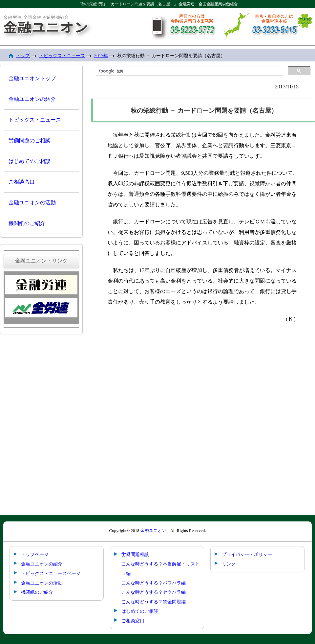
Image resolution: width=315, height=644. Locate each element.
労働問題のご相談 (30, 140)
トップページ (35, 554)
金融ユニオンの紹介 (32, 99)
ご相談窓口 (22, 182)
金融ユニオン (153, 530)
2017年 (101, 56)
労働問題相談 (135, 554)
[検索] (189, 71)
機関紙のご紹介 (27, 223)
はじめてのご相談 (30, 161)
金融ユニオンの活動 (32, 203)
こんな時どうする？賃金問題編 (154, 602)
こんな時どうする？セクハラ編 (154, 592)
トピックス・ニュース (62, 56)
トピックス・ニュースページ (51, 573)
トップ (23, 56)
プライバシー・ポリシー (247, 554)
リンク (229, 564)
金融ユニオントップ (32, 78)
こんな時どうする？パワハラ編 (154, 583)
